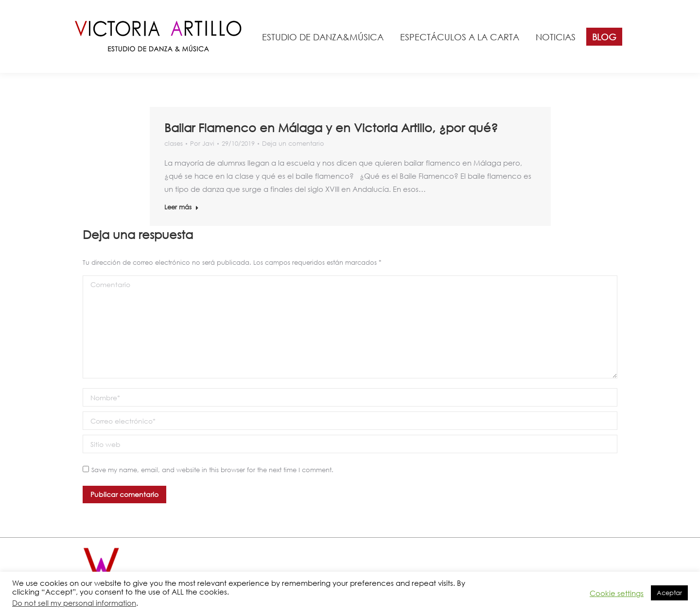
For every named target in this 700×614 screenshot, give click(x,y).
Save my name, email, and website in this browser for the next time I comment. (212, 470)
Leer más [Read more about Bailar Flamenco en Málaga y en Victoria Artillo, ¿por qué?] (182, 207)
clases (174, 144)
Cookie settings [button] (617, 593)
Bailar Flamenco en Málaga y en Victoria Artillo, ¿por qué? (331, 127)
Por (202, 144)
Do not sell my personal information (74, 603)
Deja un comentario (293, 144)
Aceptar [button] (669, 593)
